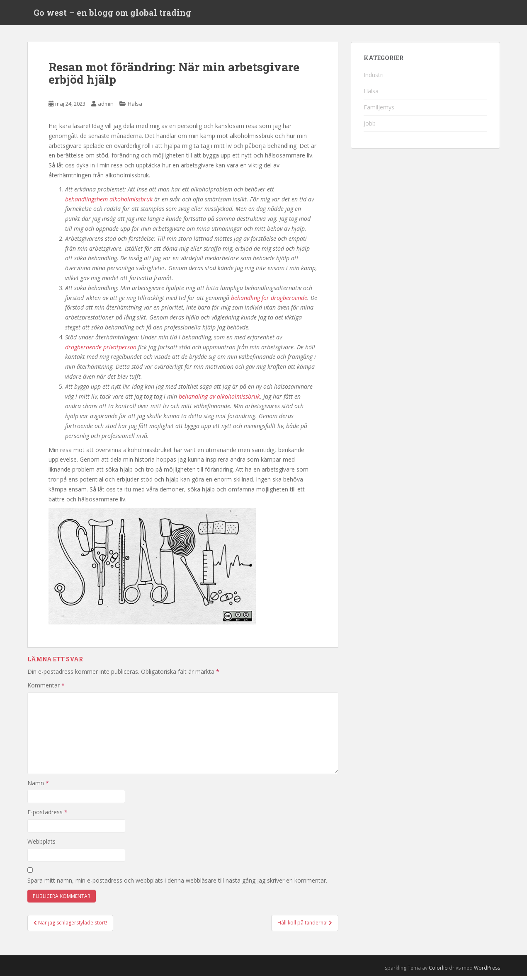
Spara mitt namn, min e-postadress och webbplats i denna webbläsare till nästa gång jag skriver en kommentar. (177, 884)
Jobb (370, 127)
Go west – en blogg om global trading (112, 15)
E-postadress (47, 816)
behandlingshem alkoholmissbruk (109, 203)
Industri (374, 79)
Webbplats (41, 845)
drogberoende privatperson (101, 351)
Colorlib (438, 972)
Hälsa (135, 108)
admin (106, 108)
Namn (38, 787)
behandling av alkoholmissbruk (219, 400)
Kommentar (46, 689)
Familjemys (379, 111)
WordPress (487, 972)
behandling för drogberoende (269, 301)
